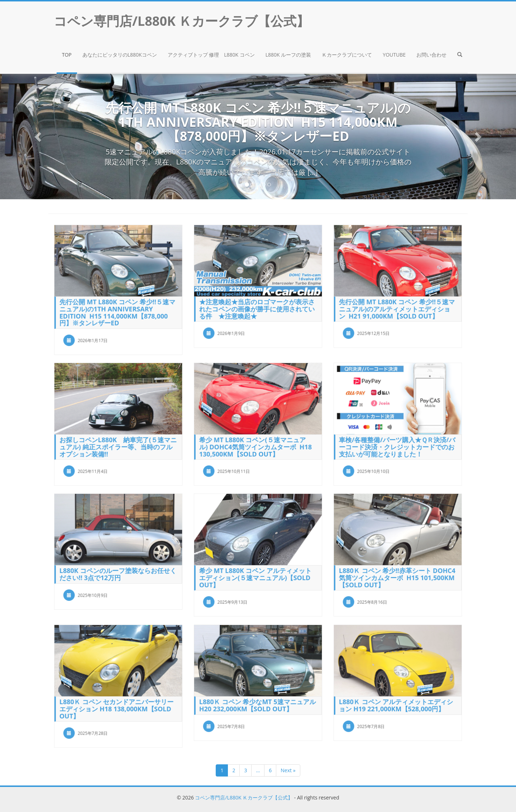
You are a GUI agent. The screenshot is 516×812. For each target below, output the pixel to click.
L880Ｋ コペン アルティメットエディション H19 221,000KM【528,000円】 (396, 704)
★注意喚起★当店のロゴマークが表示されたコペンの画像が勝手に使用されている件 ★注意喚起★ (257, 307)
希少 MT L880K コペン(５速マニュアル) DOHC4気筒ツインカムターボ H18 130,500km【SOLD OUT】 (255, 445)
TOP (67, 55)
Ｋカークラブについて (347, 55)
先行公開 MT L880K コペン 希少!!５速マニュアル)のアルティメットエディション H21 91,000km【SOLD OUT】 (397, 307)
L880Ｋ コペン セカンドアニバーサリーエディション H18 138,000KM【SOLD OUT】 (116, 707)
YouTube (394, 55)
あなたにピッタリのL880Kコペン (120, 55)
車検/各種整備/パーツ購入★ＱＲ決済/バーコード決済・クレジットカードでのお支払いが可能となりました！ (397, 445)
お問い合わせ (431, 55)
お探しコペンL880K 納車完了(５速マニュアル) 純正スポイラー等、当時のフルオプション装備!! (118, 445)
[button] (460, 56)
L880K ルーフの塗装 (288, 55)
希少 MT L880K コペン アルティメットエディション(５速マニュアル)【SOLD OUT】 (255, 577)
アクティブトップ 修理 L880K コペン (211, 55)
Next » (288, 770)
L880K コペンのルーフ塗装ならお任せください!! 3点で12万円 (118, 573)
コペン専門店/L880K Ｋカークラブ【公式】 (244, 797)
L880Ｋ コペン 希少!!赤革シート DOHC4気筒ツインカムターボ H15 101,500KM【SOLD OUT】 (397, 577)
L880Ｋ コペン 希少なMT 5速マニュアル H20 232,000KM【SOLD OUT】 (257, 704)
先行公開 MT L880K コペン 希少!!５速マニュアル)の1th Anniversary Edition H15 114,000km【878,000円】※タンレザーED (117, 311)
